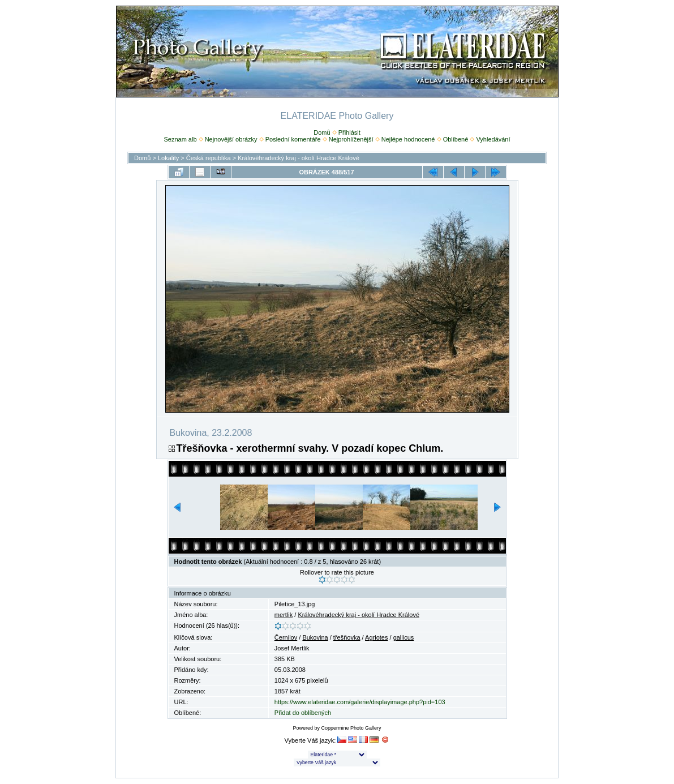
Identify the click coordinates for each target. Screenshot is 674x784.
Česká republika (209, 158)
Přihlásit (349, 132)
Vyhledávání (493, 139)
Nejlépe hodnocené (408, 139)
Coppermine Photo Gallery (351, 728)
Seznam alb (180, 139)
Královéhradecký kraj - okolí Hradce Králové (299, 158)
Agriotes (376, 637)
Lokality (168, 158)
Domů (322, 132)
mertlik (284, 615)
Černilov (286, 637)
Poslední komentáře (293, 139)
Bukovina (315, 637)
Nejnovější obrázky (231, 139)
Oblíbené (456, 139)
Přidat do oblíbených (303, 713)
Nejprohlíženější (351, 139)
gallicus (404, 637)
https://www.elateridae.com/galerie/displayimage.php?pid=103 (360, 702)
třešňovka (347, 637)
